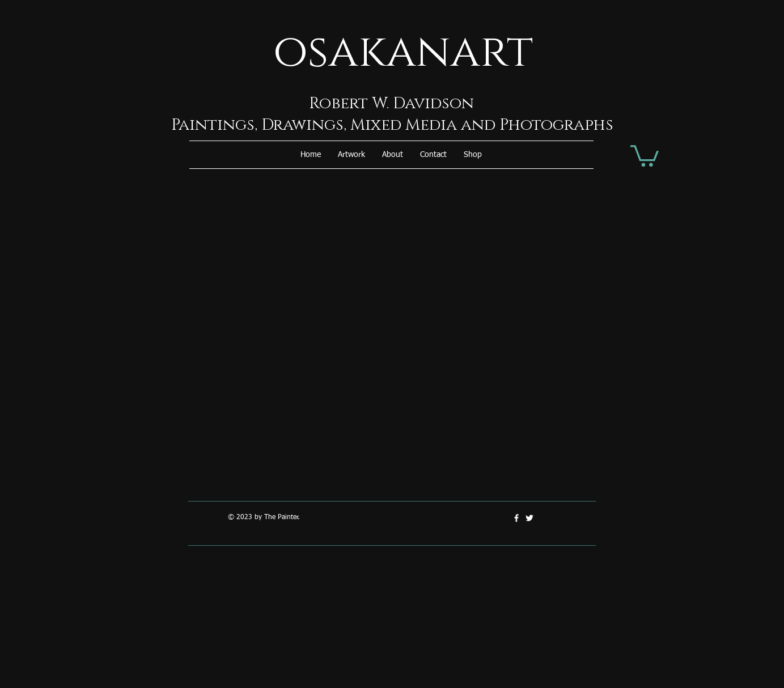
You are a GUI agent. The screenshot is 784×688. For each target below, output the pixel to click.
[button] (351, 155)
